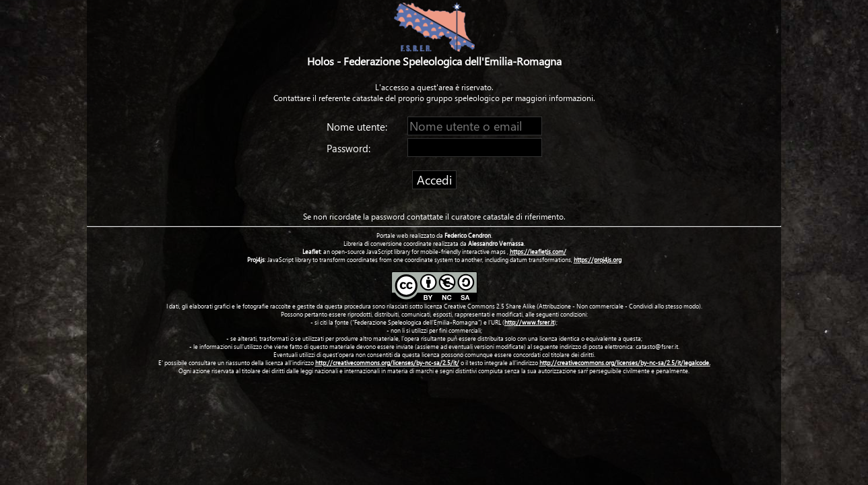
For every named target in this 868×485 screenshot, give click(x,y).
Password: (350, 148)
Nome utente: (358, 127)
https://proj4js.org (598, 259)
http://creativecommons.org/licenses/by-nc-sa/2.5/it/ (387, 362)
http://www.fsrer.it (529, 322)
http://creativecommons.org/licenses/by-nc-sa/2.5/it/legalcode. (625, 362)
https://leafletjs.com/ (538, 251)
